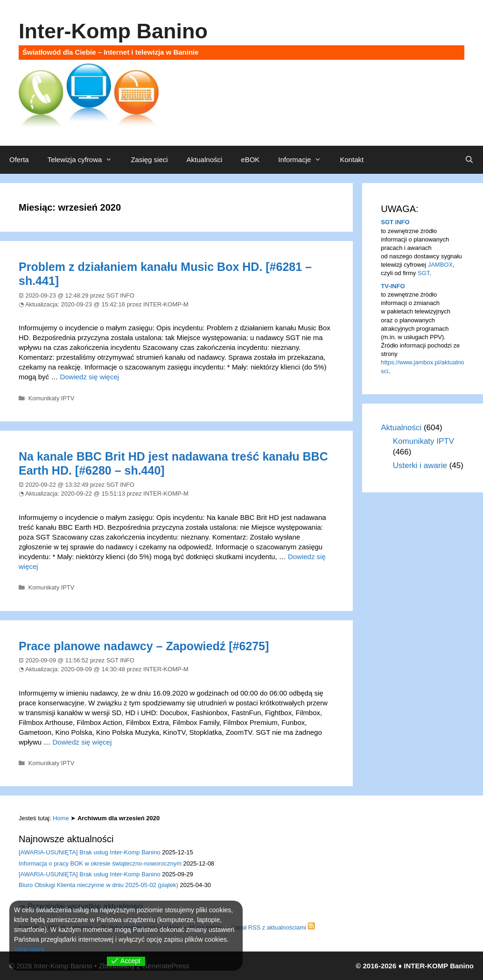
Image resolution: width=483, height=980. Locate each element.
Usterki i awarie (420, 465)
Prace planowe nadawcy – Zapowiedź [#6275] (144, 646)
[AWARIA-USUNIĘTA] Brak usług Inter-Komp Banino (90, 852)
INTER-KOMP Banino (439, 966)
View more (29, 949)
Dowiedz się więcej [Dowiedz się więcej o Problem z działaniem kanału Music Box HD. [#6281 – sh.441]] (89, 377)
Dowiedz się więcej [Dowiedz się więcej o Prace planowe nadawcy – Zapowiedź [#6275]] (82, 742)
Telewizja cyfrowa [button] (85, 160)
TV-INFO (393, 286)
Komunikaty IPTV (52, 398)
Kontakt (352, 160)
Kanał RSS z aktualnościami (273, 927)
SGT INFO (395, 222)
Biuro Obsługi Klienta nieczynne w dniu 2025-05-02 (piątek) (98, 885)
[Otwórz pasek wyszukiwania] (469, 160)
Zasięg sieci (149, 160)
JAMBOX (440, 265)
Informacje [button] (304, 160)
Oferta (19, 160)
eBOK (250, 160)
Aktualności (205, 160)
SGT (423, 273)
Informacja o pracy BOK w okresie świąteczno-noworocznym (100, 863)
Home (61, 818)
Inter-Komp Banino (113, 31)
